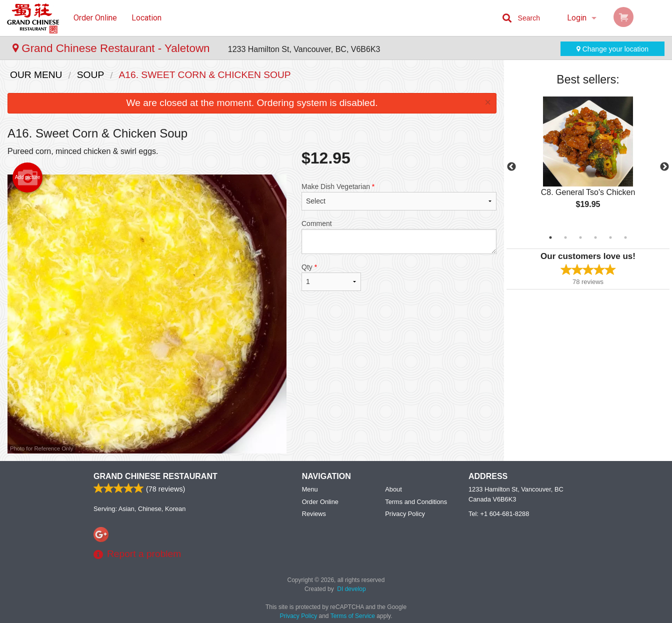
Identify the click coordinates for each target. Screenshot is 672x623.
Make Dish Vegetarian (399, 196)
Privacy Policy (405, 514)
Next (664, 167)
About (393, 489)
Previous (511, 167)
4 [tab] (595, 237)
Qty (331, 277)
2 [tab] (565, 237)
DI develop (351, 589)
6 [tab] (625, 237)
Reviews (314, 514)
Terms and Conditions (416, 502)
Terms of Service (353, 616)
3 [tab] (580, 237)
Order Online (95, 18)
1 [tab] (550, 237)
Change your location (612, 49)
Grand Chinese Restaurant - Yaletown (113, 48)
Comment (399, 237)
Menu (310, 489)
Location (146, 18)
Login (577, 18)
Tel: (499, 514)
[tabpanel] (588, 161)
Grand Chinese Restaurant (155, 476)
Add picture (28, 177)
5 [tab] (610, 237)
